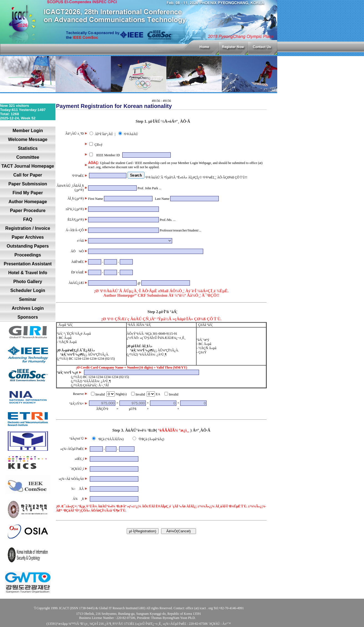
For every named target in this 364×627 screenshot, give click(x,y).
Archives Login (28, 308)
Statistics (28, 148)
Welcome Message (28, 139)
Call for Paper (28, 175)
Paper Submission (28, 184)
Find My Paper (28, 193)
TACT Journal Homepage (28, 166)
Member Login (28, 131)
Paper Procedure (28, 211)
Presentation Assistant (28, 264)
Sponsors (28, 317)
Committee (28, 157)
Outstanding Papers (28, 246)
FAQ (28, 219)
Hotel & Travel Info (28, 273)
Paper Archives (28, 237)
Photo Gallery (28, 282)
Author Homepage (28, 202)
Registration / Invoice (28, 228)
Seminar (28, 299)
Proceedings (28, 255)
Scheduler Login (28, 290)
